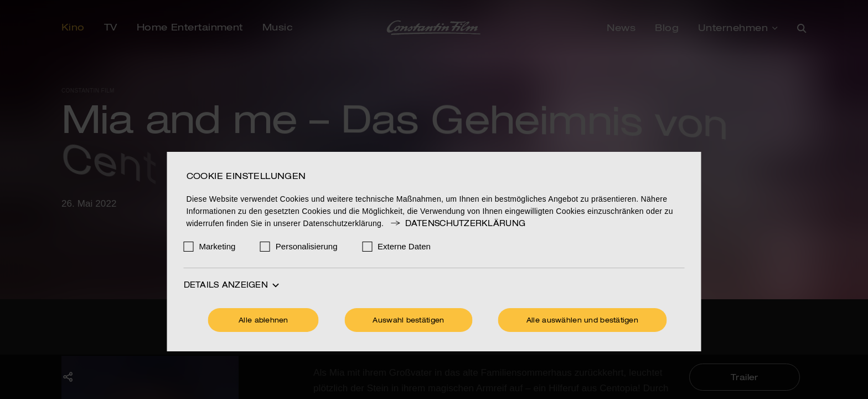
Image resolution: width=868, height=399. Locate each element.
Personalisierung (307, 246)
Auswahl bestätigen (408, 321)
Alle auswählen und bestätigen (582, 321)
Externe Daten (404, 246)
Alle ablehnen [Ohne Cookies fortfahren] (263, 321)
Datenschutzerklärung (457, 224)
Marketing (218, 246)
